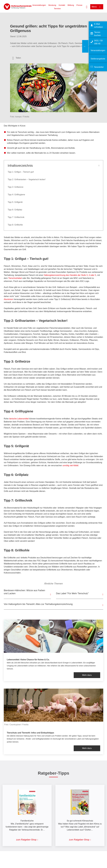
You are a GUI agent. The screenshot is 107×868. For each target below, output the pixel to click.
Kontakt (62, 5)
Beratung (52, 5)
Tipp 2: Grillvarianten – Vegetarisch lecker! (27, 179)
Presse (79, 5)
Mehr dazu (87, 675)
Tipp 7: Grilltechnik (16, 217)
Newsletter (99, 67)
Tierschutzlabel (15, 278)
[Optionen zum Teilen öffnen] (17, 58)
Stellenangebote (98, 59)
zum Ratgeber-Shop (26, 840)
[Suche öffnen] (87, 7)
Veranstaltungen (39, 5)
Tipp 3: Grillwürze (16, 187)
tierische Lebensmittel (19, 419)
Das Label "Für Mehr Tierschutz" (72, 593)
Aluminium (9, 299)
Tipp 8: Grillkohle (15, 225)
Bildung (71, 5)
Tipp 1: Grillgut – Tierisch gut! (21, 172)
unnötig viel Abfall (70, 465)
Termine (57, 8)
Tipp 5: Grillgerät (15, 202)
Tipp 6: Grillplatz (15, 210)
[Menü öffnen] (97, 7)
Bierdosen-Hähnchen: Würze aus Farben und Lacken (24, 592)
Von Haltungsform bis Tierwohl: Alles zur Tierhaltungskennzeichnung (38, 604)
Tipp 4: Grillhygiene (16, 195)
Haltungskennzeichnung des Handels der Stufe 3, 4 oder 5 (70, 275)
